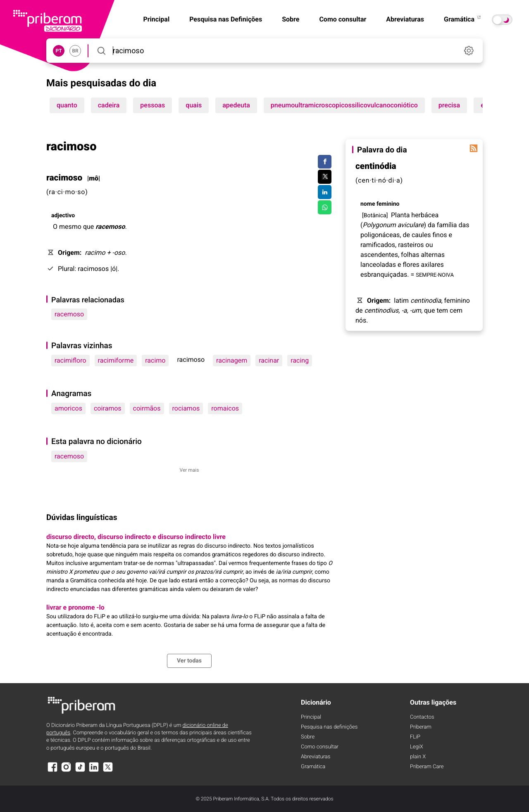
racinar (269, 360)
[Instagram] (66, 771)
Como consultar (343, 19)
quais (194, 105)
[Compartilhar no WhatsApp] (325, 207)
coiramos (108, 408)
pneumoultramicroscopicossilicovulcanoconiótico (344, 105)
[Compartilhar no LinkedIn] (325, 192)
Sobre (291, 19)
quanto (67, 105)
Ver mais (189, 470)
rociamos (186, 408)
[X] (108, 771)
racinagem (232, 360)
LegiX (417, 747)
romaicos (225, 408)
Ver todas (189, 661)
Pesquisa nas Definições (226, 19)
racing (300, 360)
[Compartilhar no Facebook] (325, 162)
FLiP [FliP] (415, 737)
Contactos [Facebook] (422, 717)
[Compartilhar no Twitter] (325, 177)
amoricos (68, 408)
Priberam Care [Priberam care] (427, 767)
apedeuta (236, 105)
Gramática (463, 19)
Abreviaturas (405, 19)
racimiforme (116, 360)
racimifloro (70, 360)
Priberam (421, 727)
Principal (311, 717)
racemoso (69, 314)
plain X (418, 757)
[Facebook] (52, 771)
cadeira (109, 105)
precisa (449, 105)
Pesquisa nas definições (329, 727)
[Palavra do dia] (474, 148)
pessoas (153, 105)
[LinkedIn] (94, 771)
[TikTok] (80, 771)
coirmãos (147, 408)
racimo (155, 360)
